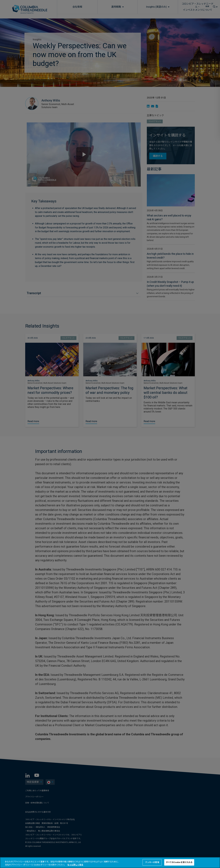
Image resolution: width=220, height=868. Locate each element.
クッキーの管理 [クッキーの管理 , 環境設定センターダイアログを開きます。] (152, 862)
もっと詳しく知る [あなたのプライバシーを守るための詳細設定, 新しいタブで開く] (75, 865)
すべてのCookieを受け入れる (179, 862)
